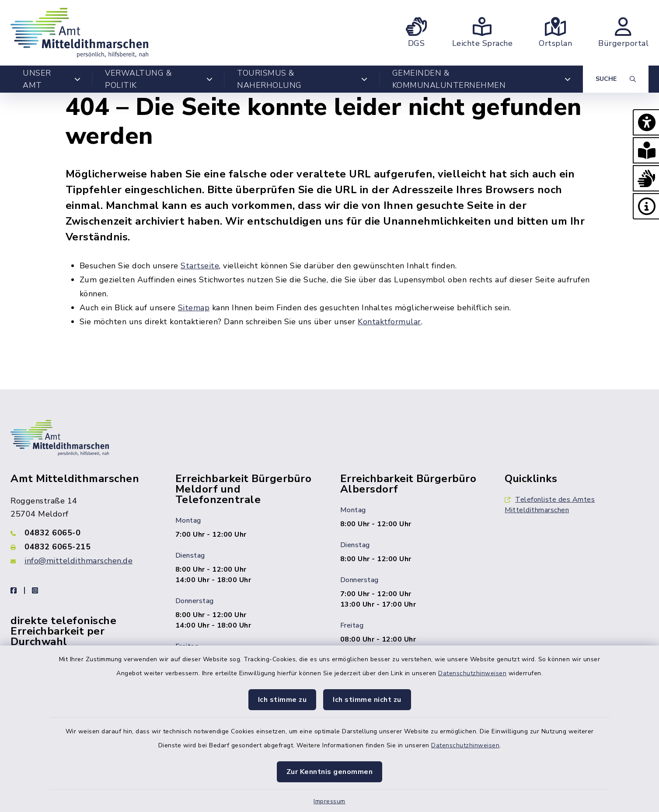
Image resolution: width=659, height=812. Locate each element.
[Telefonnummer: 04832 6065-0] (82, 533)
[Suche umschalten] (616, 79)
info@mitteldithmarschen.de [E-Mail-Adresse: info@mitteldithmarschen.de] (78, 561)
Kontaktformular (389, 322)
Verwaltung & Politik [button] (159, 79)
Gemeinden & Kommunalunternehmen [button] (481, 79)
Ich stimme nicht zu (367, 700)
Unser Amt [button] (52, 79)
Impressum (329, 801)
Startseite (200, 266)
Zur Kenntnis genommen (330, 772)
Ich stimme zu (282, 700)
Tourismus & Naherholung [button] (302, 79)
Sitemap (194, 308)
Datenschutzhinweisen (472, 673)
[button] (646, 122)
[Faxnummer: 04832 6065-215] (82, 547)
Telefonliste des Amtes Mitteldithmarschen (550, 505)
